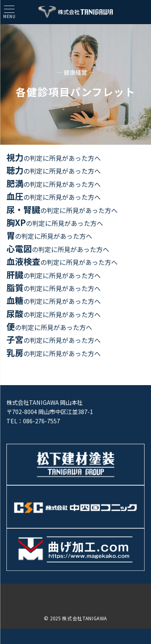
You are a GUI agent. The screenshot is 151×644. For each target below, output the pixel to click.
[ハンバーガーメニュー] (9, 12)
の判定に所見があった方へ (54, 158)
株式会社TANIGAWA (85, 618)
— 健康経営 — (75, 73)
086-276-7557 (41, 421)
